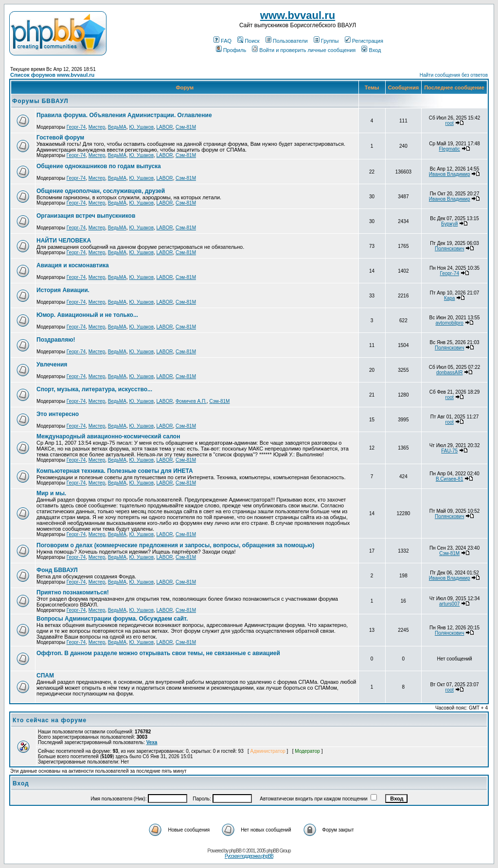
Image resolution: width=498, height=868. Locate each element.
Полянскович (449, 249)
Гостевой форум (60, 138)
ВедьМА (117, 127)
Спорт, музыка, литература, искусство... (94, 389)
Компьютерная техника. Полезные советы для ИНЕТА (115, 471)
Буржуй (449, 224)
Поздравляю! (56, 340)
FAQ (222, 41)
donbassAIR (449, 373)
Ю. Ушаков (141, 127)
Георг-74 (76, 127)
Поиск (248, 41)
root (450, 123)
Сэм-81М (186, 127)
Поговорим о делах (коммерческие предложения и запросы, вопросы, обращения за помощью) (175, 545)
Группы (326, 41)
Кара (450, 298)
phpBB (235, 851)
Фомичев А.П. (191, 401)
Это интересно (58, 414)
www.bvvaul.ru (298, 15)
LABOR (165, 127)
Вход (371, 50)
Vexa (152, 742)
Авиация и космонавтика (73, 265)
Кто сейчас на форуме (50, 720)
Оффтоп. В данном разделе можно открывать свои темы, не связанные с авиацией (158, 653)
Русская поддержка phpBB (249, 856)
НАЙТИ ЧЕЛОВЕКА (64, 241)
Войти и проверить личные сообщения (304, 50)
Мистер (97, 127)
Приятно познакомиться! (73, 592)
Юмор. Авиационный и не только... (87, 315)
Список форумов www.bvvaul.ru (52, 75)
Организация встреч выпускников (86, 216)
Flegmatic (449, 149)
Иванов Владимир (450, 174)
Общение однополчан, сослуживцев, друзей (101, 191)
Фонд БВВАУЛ (57, 570)
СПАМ (45, 676)
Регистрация (364, 41)
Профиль (231, 50)
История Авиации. (63, 290)
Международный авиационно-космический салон (108, 436)
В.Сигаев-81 (450, 479)
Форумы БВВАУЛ (40, 101)
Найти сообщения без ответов (454, 75)
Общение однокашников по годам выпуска (99, 166)
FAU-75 (449, 451)
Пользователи (287, 41)
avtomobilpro (450, 323)
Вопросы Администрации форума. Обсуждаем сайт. (112, 619)
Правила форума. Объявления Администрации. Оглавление (124, 115)
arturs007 (449, 604)
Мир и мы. (51, 493)
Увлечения (52, 365)
